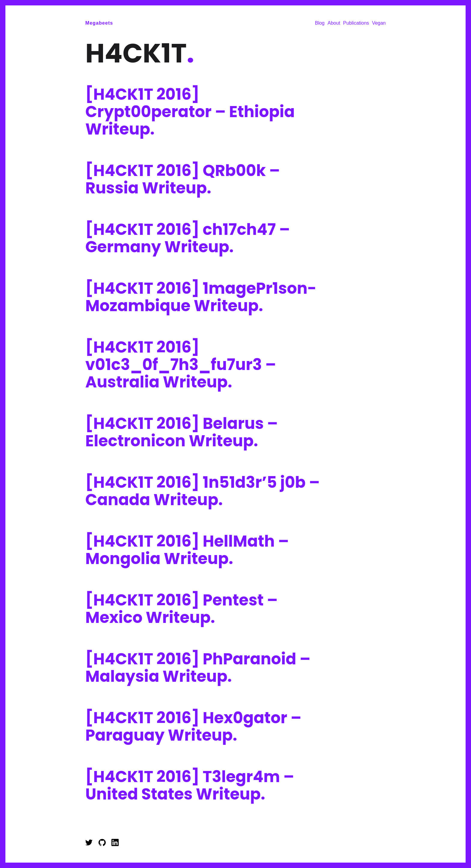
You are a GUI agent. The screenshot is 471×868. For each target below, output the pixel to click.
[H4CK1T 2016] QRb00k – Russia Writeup (183, 179)
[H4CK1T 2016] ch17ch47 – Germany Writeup (188, 238)
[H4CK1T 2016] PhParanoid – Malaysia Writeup (198, 668)
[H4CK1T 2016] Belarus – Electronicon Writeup (182, 432)
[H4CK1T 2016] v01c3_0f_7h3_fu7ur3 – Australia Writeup (181, 364)
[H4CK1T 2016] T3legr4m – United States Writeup (190, 785)
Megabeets (99, 23)
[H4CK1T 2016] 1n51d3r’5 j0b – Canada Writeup (203, 491)
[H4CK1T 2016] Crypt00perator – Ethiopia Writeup (190, 112)
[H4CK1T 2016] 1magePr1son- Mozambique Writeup (201, 297)
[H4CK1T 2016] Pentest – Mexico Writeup (182, 609)
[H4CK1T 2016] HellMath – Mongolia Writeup (187, 550)
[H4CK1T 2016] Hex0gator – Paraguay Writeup (193, 726)
